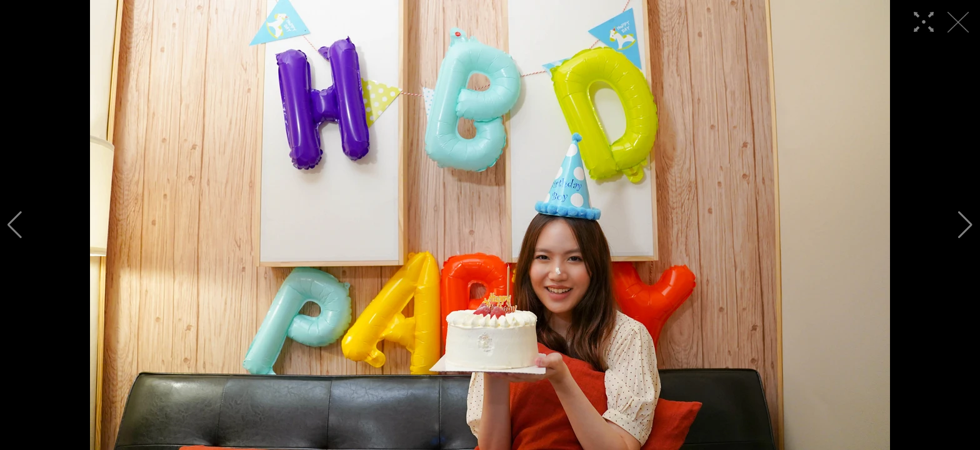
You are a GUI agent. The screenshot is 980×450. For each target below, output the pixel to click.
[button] (15, 225)
